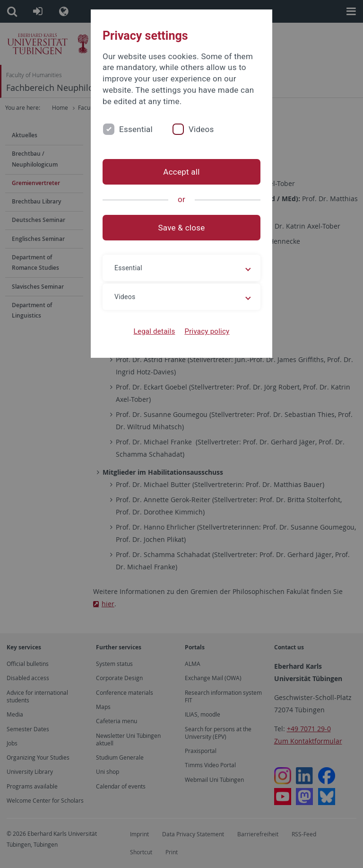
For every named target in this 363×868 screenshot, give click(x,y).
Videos (201, 129)
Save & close (182, 228)
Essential (136, 129)
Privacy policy (207, 331)
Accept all (181, 172)
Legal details (155, 331)
